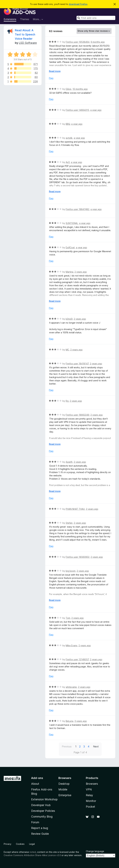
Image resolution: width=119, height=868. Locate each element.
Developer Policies (43, 811)
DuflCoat (70, 247)
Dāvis (68, 89)
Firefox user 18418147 (77, 364)
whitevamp (71, 687)
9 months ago (98, 42)
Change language (95, 851)
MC (67, 350)
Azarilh (69, 462)
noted (33, 852)
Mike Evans (72, 645)
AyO (68, 162)
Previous (67, 746)
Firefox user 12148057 (77, 659)
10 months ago (80, 89)
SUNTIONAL (72, 223)
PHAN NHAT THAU (75, 509)
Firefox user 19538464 (78, 42)
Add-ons (37, 778)
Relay (89, 795)
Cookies (20, 844)
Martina (69, 272)
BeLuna (69, 721)
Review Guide (40, 834)
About (35, 784)
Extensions (10, 19)
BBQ (68, 124)
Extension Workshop (44, 799)
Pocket (90, 807)
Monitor (91, 801)
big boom (71, 571)
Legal (32, 844)
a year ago (96, 110)
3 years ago (81, 721)
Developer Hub (41, 805)
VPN (89, 789)
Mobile (63, 789)
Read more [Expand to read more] (55, 71)
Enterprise (65, 795)
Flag (51, 78)
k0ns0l (69, 319)
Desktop (64, 784)
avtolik (69, 138)
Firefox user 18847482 (77, 209)
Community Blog (42, 817)
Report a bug (40, 828)
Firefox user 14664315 (77, 110)
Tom (68, 618)
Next (96, 746)
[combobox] (96, 18)
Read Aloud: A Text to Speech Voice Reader (25, 34)
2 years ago (81, 272)
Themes (25, 19)
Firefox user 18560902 (78, 557)
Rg (67, 401)
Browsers (92, 784)
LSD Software (28, 43)
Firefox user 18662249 (77, 415)
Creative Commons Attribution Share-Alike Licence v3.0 (32, 855)
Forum (35, 822)
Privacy (8, 844)
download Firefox (78, 4)
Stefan (69, 523)
